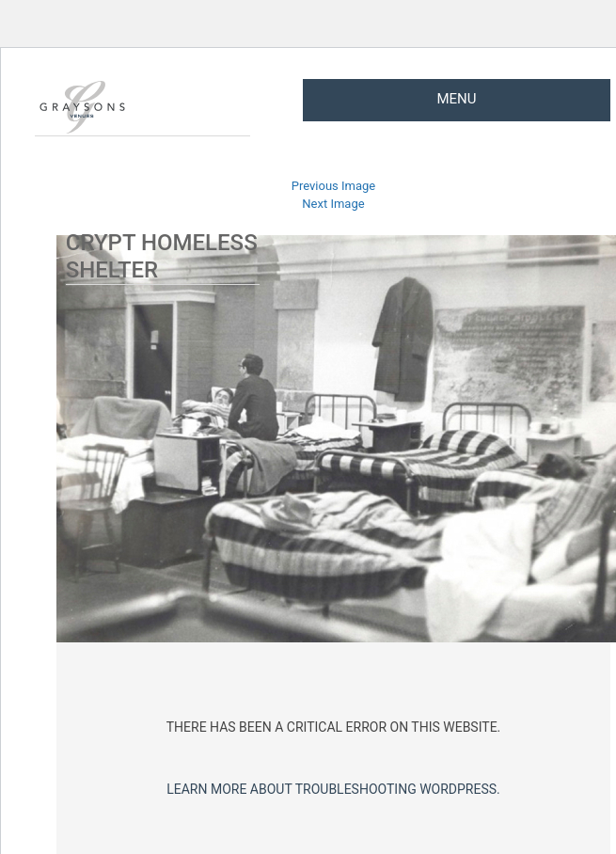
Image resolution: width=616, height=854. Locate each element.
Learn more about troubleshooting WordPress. (333, 789)
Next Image (333, 204)
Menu (456, 99)
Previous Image (333, 186)
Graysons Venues (82, 107)
